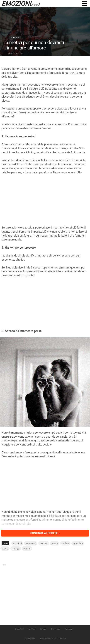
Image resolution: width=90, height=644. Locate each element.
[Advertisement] (45, 200)
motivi (5, 548)
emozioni (17, 543)
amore (55, 543)
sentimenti (31, 543)
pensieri (44, 543)
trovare (27, 548)
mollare (65, 543)
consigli (16, 548)
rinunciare (78, 543)
